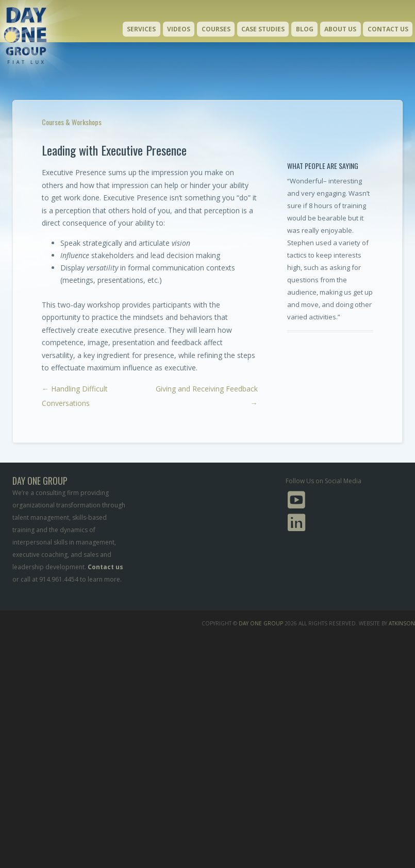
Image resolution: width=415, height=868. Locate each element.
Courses (216, 29)
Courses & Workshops (72, 122)
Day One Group (261, 623)
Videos (179, 29)
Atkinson (402, 623)
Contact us (105, 567)
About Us (340, 29)
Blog (305, 29)
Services (141, 29)
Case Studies (263, 29)
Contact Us (388, 29)
